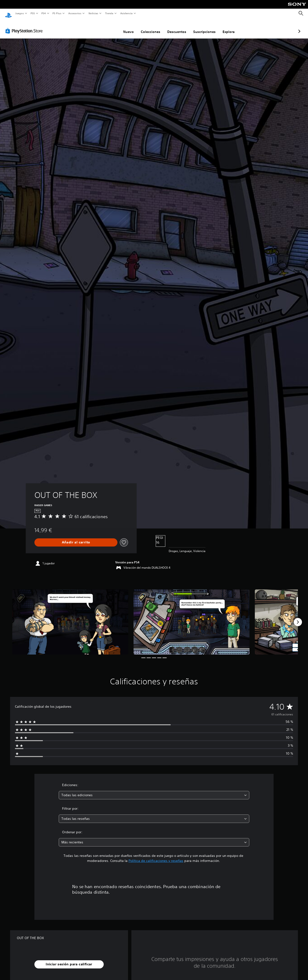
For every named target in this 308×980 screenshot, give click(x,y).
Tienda (109, 13)
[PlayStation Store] (25, 26)
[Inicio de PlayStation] (8, 13)
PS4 (44, 13)
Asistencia (126, 13)
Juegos (19, 13)
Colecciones (125, 27)
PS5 (33, 13)
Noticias (93, 13)
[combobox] (154, 791)
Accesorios (75, 13)
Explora (203, 27)
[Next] (298, 617)
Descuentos (151, 27)
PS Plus (57, 13)
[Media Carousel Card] (70, 617)
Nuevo (103, 27)
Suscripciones (179, 27)
